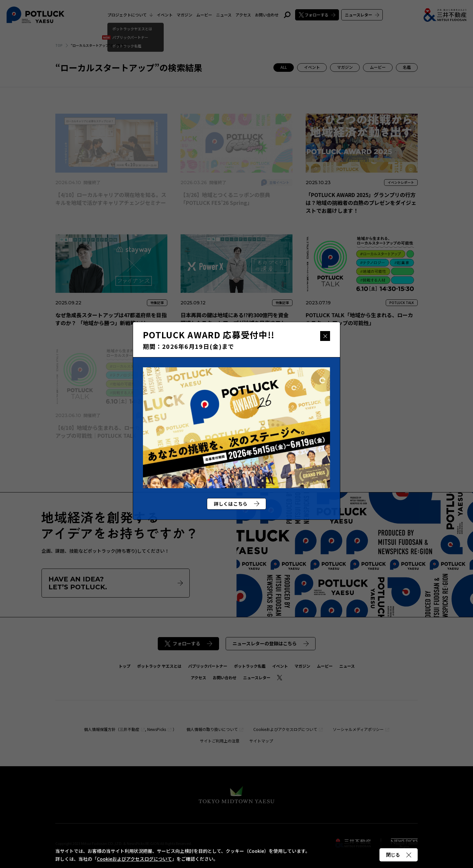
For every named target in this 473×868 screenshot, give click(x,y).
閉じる (325, 336)
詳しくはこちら (237, 504)
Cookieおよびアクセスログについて (134, 859)
